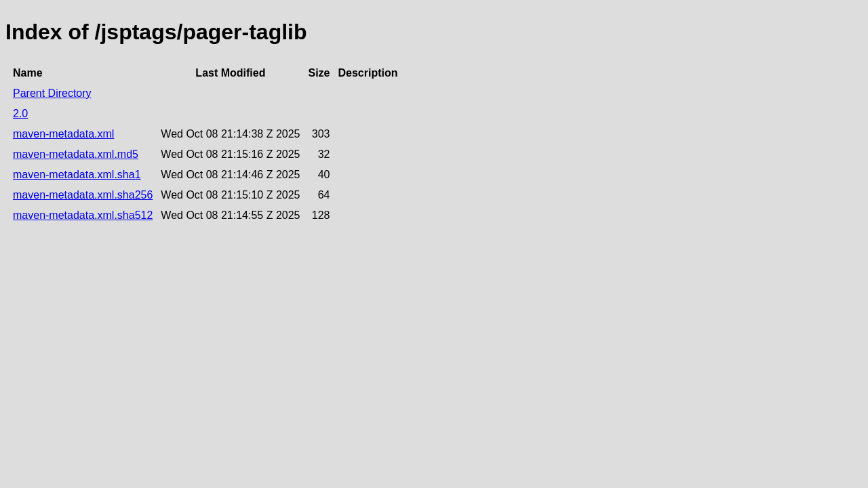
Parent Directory (52, 93)
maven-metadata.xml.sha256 (83, 195)
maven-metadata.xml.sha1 (77, 175)
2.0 (20, 114)
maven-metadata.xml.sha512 (83, 215)
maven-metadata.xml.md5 (76, 154)
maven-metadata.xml (63, 134)
